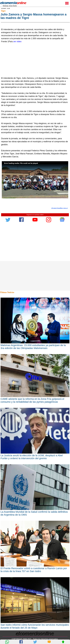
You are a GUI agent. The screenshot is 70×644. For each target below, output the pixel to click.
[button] (35, 225)
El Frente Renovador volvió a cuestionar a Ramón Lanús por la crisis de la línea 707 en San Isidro (34, 615)
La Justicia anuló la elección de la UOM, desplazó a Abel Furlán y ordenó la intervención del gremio (32, 502)
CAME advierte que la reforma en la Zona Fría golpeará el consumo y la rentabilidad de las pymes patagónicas (32, 445)
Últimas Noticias (7, 337)
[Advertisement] (34, 105)
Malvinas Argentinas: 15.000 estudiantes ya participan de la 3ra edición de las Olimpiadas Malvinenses (33, 392)
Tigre (3, 11)
